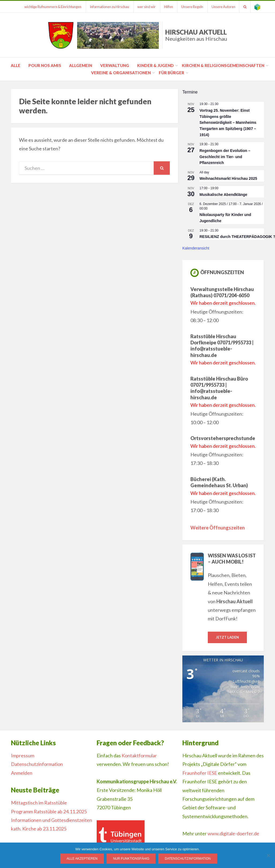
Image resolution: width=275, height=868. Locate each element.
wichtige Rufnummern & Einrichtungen (49, 7)
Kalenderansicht (196, 248)
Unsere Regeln (191, 7)
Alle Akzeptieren (82, 859)
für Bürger (172, 73)
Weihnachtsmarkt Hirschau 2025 (228, 178)
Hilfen (166, 7)
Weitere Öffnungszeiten (218, 528)
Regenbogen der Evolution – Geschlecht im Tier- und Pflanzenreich (225, 157)
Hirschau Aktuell (196, 35)
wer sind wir (144, 7)
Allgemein (81, 65)
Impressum (23, 755)
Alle (16, 65)
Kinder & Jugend (155, 65)
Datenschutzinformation (37, 764)
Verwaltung (115, 65)
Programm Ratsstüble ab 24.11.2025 (49, 811)
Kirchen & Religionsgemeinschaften (223, 65)
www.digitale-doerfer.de (233, 833)
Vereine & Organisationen (121, 73)
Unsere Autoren (222, 7)
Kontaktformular (139, 755)
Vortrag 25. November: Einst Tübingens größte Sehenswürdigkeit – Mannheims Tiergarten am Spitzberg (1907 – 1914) (228, 123)
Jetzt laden (227, 637)
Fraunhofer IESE (200, 773)
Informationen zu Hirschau (106, 7)
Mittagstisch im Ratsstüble (39, 803)
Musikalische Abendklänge (223, 195)
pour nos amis (45, 65)
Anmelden (22, 773)
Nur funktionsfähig (131, 859)
